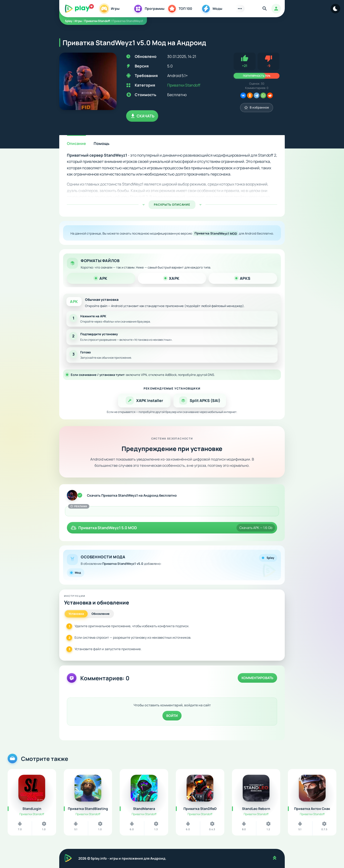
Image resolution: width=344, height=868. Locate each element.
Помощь (102, 143)
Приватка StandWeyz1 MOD (215, 233)
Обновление (100, 614)
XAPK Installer (144, 401)
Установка (76, 614)
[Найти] (265, 9)
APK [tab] (101, 278)
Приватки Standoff (184, 85)
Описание (76, 143)
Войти (172, 716)
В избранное (257, 107)
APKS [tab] (243, 278)
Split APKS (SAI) (200, 401)
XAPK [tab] (172, 278)
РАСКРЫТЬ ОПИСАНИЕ (172, 205)
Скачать (142, 116)
